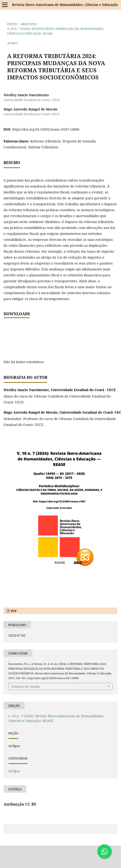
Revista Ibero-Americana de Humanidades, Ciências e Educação (65, 5)
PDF (13, 611)
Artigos (14, 771)
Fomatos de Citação (26, 686)
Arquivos (29, 24)
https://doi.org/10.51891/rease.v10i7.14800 (46, 129)
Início (12, 24)
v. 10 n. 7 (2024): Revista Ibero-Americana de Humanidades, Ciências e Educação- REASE (55, 31)
